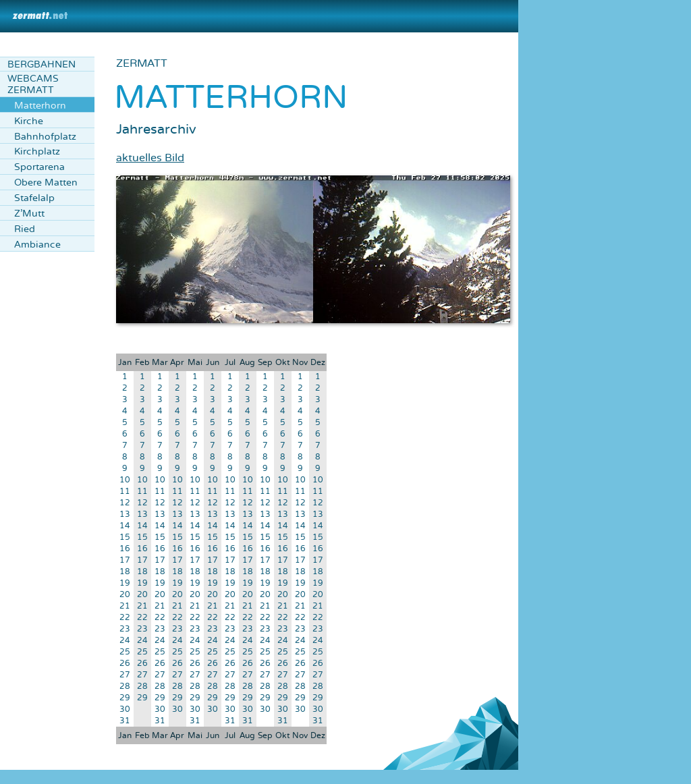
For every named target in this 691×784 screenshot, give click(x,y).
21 (125, 606)
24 (125, 641)
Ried (25, 229)
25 (125, 652)
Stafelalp (34, 198)
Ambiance (37, 245)
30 (125, 709)
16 (125, 549)
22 (125, 618)
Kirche (29, 121)
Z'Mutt (29, 214)
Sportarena (39, 167)
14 (125, 526)
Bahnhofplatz (45, 137)
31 (125, 721)
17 (125, 560)
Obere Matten (46, 183)
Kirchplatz (37, 151)
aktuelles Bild (150, 158)
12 (125, 503)
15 (125, 537)
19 (125, 583)
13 (125, 514)
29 (125, 698)
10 (125, 480)
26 (125, 664)
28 (125, 687)
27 (125, 675)
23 (125, 629)
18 (125, 572)
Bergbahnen (42, 64)
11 (125, 492)
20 (125, 595)
